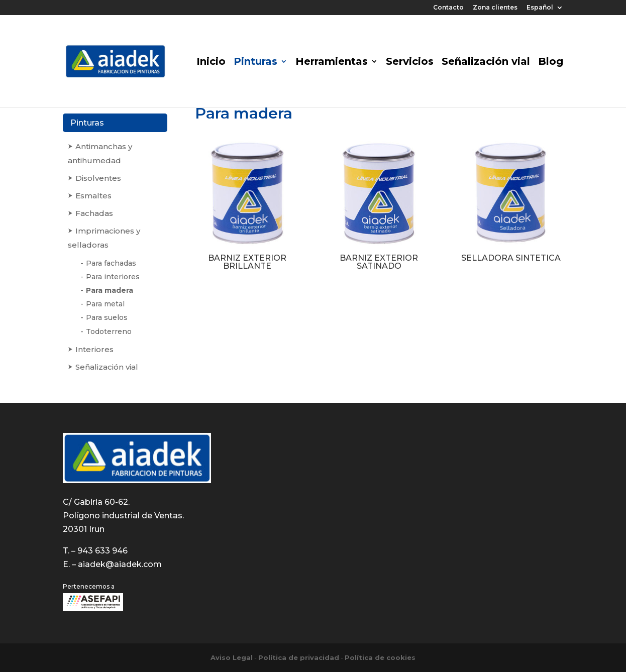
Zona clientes (495, 8)
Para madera (110, 290)
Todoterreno (109, 331)
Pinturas (255, 63)
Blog (551, 63)
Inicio (211, 63)
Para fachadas (111, 263)
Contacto (448, 8)
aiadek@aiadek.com (120, 564)
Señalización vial (486, 63)
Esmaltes (93, 196)
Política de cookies (380, 657)
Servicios (410, 63)
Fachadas (94, 213)
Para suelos (107, 317)
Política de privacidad (299, 657)
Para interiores (113, 277)
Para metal (105, 304)
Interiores (94, 349)
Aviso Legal (232, 657)
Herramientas (332, 63)
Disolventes (98, 178)
